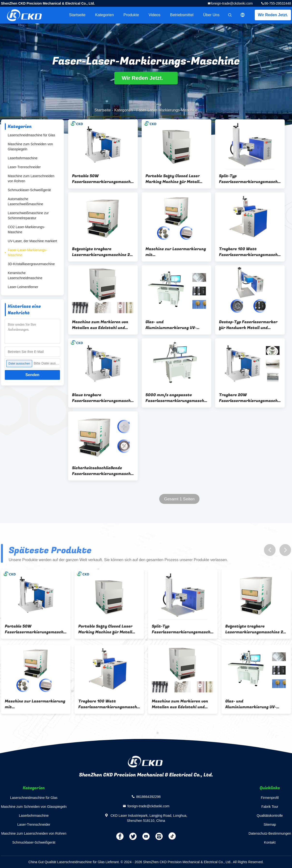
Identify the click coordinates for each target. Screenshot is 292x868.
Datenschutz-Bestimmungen (270, 833)
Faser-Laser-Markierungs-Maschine (27, 252)
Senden (32, 375)
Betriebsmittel (182, 15)
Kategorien (104, 15)
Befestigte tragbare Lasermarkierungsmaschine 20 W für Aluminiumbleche (102, 252)
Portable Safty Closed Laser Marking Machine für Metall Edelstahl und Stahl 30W (173, 179)
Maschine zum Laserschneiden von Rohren (31, 179)
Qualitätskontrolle (270, 816)
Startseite (77, 15)
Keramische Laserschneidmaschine (25, 275)
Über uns (211, 15)
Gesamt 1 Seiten (179, 499)
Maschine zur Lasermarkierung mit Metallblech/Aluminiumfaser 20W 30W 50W (176, 252)
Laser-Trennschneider (24, 167)
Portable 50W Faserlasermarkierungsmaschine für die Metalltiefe (103, 179)
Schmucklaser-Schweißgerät (29, 190)
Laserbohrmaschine (23, 158)
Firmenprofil (270, 798)
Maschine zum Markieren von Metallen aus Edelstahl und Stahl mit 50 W (100, 325)
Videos (155, 15)
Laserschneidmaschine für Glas (31, 135)
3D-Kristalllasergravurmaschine (31, 264)
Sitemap (270, 824)
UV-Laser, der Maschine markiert (32, 241)
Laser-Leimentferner (23, 287)
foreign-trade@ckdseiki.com (232, 3)
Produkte (131, 15)
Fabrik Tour (270, 807)
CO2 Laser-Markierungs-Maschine (26, 230)
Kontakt (270, 842)
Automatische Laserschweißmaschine (25, 201)
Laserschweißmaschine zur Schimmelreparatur (28, 215)
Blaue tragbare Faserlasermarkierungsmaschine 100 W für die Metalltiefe (103, 398)
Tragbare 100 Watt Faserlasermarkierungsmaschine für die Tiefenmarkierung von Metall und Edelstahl (250, 252)
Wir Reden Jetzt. (273, 15)
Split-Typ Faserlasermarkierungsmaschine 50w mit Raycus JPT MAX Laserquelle (250, 179)
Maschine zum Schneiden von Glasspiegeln (30, 147)
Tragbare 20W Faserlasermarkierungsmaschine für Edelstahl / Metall (250, 398)
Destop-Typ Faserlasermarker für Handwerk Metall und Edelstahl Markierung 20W (248, 325)
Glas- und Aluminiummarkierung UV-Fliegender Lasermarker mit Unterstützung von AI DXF (173, 325)
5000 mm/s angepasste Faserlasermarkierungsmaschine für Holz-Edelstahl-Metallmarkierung (176, 398)
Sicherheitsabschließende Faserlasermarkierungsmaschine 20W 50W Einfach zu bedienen (103, 471)
